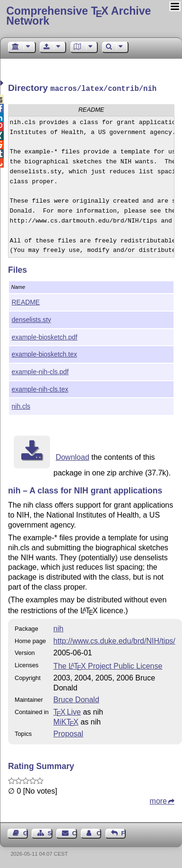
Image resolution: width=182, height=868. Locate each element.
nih (58, 628)
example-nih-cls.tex (40, 388)
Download (73, 456)
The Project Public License (108, 665)
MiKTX (66, 721)
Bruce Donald (76, 699)
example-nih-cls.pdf (40, 371)
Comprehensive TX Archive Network (78, 16)
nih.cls (21, 405)
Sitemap (50, 832)
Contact (75, 832)
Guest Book (26, 832)
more (158, 800)
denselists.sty (31, 319)
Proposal (68, 733)
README (26, 301)
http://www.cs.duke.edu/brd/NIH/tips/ (114, 640)
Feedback (123, 832)
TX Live (67, 711)
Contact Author (99, 832)
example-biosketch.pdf (45, 336)
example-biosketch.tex (44, 353)
